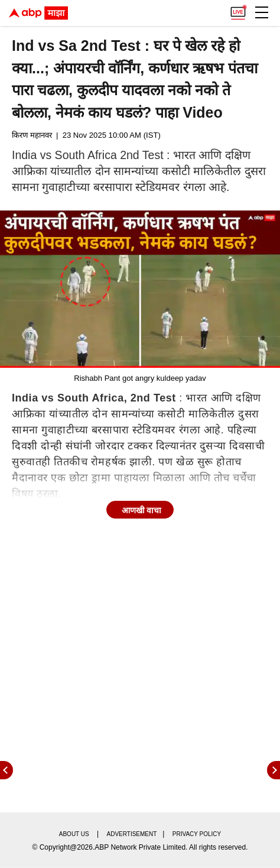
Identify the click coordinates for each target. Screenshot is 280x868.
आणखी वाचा (142, 510)
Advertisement (132, 834)
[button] (262, 12)
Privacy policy (197, 834)
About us (74, 834)
